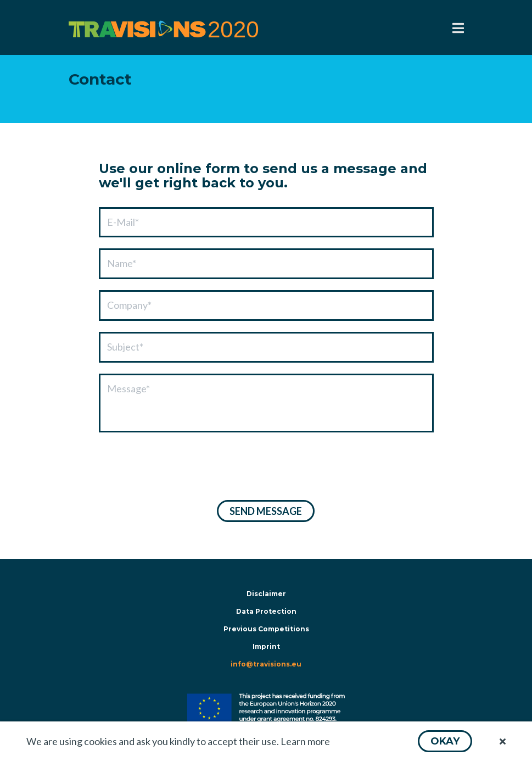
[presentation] (182, 468)
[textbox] (266, 223)
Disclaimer (266, 594)
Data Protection (266, 611)
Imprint (266, 646)
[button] (445, 741)
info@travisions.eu (266, 664)
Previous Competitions (266, 629)
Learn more (305, 741)
